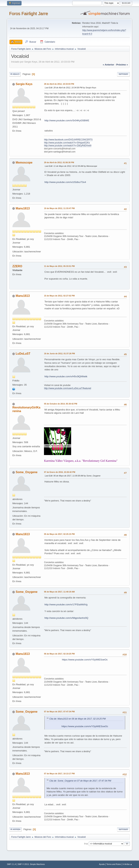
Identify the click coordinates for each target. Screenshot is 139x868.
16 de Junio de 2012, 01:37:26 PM (59, 354)
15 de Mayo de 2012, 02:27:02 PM (59, 296)
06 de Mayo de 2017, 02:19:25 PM (59, 654)
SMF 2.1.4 (11, 864)
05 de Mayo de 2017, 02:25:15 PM (59, 534)
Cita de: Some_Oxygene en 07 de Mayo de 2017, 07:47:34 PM (80, 781)
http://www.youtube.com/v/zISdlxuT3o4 (65, 182)
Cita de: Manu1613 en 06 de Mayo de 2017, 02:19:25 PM (77, 719)
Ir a (86, 844)
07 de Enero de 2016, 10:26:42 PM (60, 472)
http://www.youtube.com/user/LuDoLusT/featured (68, 388)
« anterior (108, 65)
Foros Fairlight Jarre (29, 14)
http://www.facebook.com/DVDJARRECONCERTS (68, 140)
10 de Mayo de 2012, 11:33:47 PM (59, 208)
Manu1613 (23, 208)
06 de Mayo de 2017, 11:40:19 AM (59, 592)
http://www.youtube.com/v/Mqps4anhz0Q (66, 618)
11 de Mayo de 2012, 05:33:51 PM (59, 266)
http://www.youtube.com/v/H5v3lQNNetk (66, 376)
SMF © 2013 (23, 864)
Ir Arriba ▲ (127, 864)
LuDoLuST (23, 354)
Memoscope (24, 163)
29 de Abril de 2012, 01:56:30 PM (59, 162)
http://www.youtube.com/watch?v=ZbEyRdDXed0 (68, 146)
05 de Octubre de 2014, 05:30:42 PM (61, 404)
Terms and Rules (114, 864)
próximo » (122, 65)
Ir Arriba (15, 829)
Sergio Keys (24, 84)
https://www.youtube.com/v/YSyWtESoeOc (85, 660)
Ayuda (102, 864)
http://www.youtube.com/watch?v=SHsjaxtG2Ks (67, 143)
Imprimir (123, 74)
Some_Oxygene (27, 472)
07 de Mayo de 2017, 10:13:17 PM (59, 774)
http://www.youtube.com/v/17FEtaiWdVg (66, 604)
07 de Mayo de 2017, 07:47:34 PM (59, 712)
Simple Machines (37, 864)
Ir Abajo (15, 74)
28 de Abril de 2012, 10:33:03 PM (59, 84)
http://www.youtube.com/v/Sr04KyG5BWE (67, 120)
